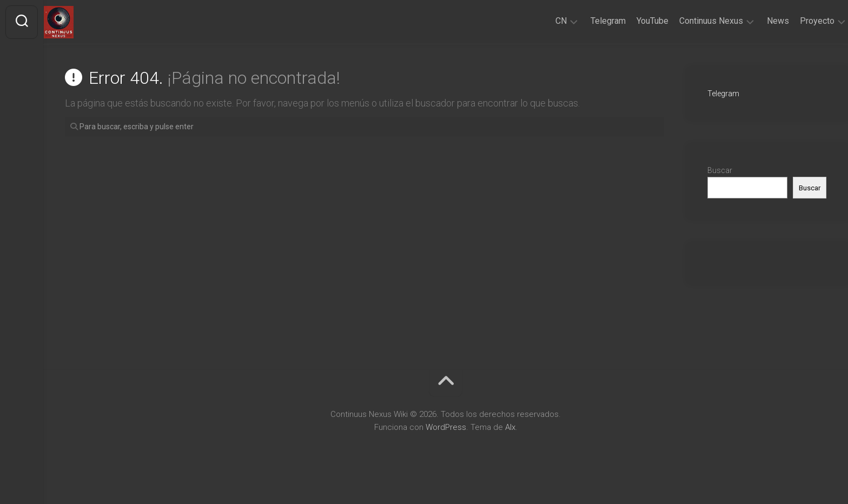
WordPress (446, 427)
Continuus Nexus (690, 21)
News (757, 21)
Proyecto (796, 21)
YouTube (631, 21)
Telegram (587, 21)
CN (540, 21)
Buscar (720, 170)
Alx (510, 427)
